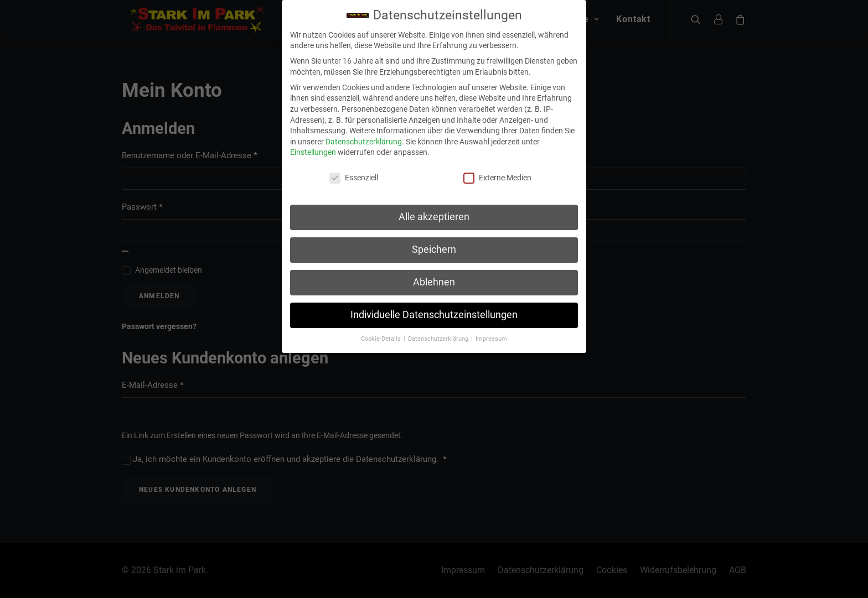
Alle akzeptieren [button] (434, 214)
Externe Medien (497, 175)
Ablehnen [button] (434, 279)
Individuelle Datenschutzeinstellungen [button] (434, 311)
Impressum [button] (491, 335)
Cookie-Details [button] (382, 335)
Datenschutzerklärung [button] (439, 335)
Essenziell (354, 175)
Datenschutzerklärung (364, 138)
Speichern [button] (434, 246)
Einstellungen (313, 149)
